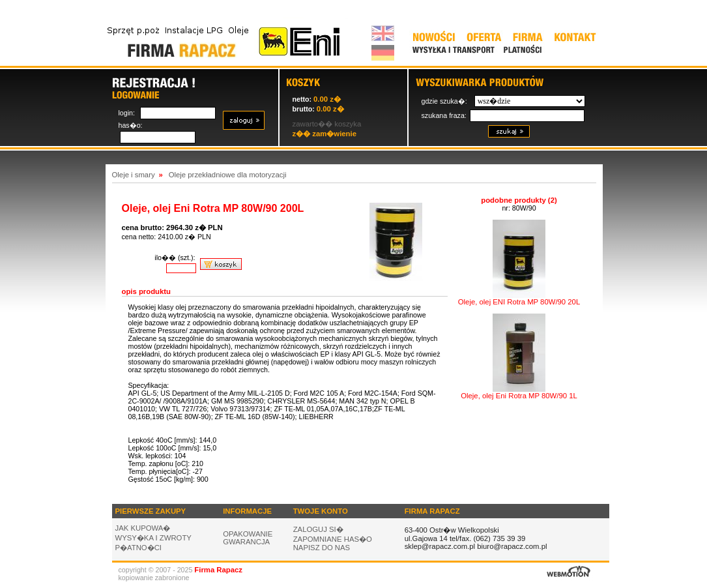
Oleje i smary (134, 175)
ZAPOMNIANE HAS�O (333, 539)
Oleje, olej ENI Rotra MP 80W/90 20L (519, 299)
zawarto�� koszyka (327, 124)
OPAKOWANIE (248, 534)
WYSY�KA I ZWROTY (153, 538)
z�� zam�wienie (325, 134)
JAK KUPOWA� (143, 528)
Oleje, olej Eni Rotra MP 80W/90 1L (519, 392)
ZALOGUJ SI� (318, 529)
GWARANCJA (246, 542)
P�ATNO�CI (139, 548)
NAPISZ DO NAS (322, 548)
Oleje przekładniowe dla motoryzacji (228, 175)
